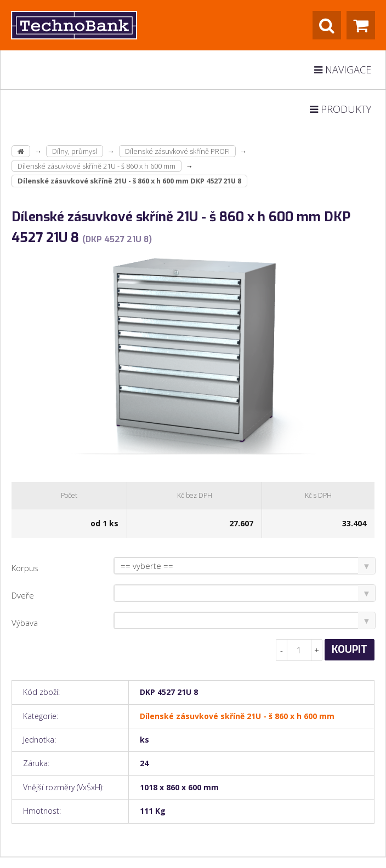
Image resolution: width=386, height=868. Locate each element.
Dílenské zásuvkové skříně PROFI (177, 151)
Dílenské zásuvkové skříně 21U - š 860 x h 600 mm (96, 166)
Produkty (340, 109)
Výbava (25, 623)
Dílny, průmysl (75, 151)
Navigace (343, 70)
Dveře (23, 595)
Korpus (25, 568)
